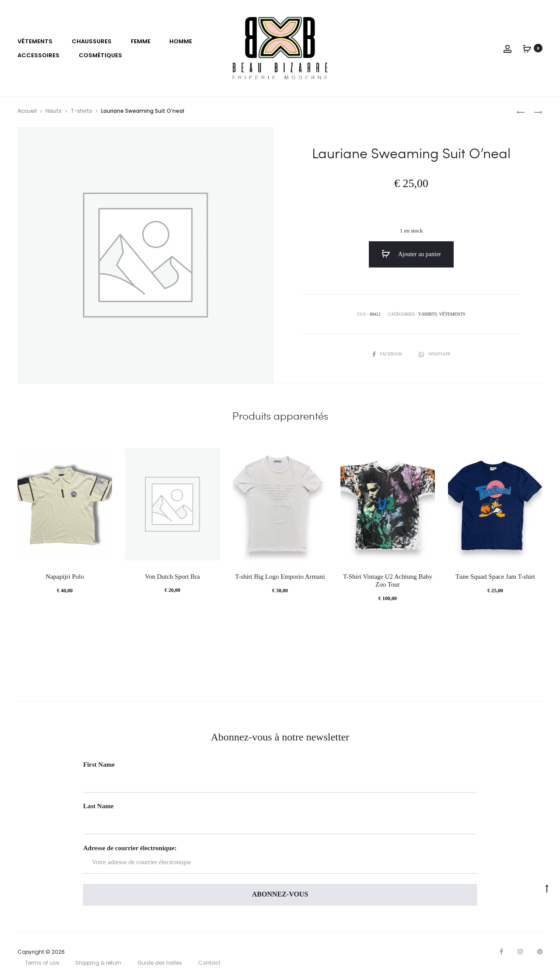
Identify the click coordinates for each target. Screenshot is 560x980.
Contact (209, 964)
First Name (99, 765)
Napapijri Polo (65, 577)
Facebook (387, 354)
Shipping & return (98, 964)
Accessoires (38, 55)
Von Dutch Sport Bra (172, 577)
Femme (141, 41)
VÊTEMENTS (35, 41)
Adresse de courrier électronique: (280, 860)
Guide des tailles (160, 964)
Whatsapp (435, 354)
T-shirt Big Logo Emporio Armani (280, 577)
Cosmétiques (100, 55)
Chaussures (92, 41)
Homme (181, 41)
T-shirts (81, 111)
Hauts (54, 111)
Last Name (98, 807)
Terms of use (42, 964)
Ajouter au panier (411, 254)
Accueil (27, 111)
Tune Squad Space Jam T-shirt (495, 577)
